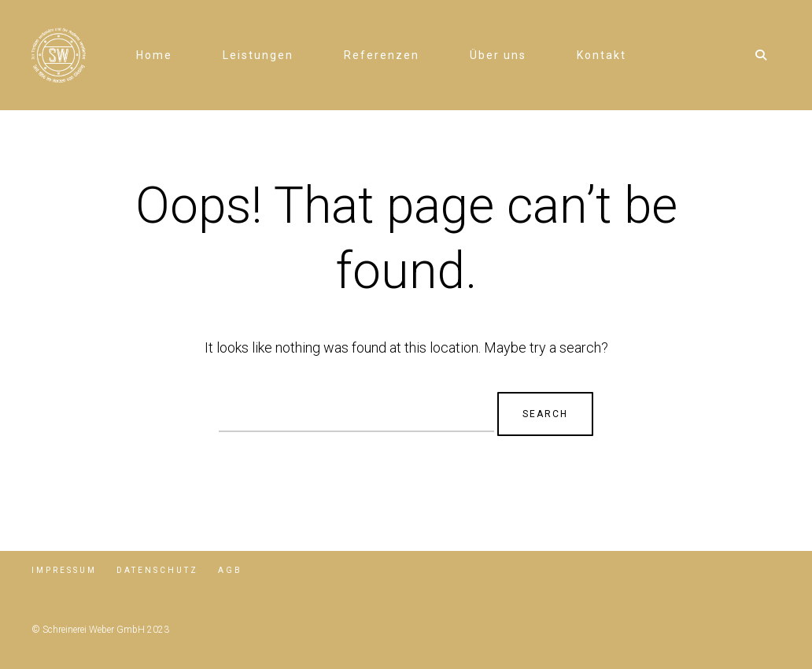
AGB (230, 570)
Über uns (498, 55)
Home (154, 55)
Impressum (64, 570)
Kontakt (602, 55)
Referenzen (382, 55)
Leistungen (258, 55)
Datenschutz (157, 570)
